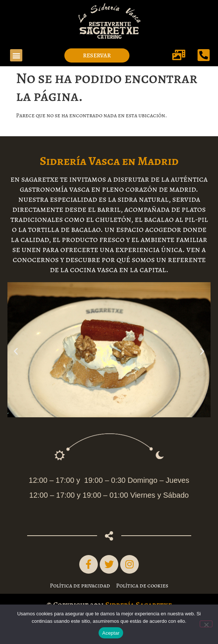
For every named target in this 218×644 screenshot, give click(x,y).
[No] (206, 624)
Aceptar (111, 633)
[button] (16, 55)
